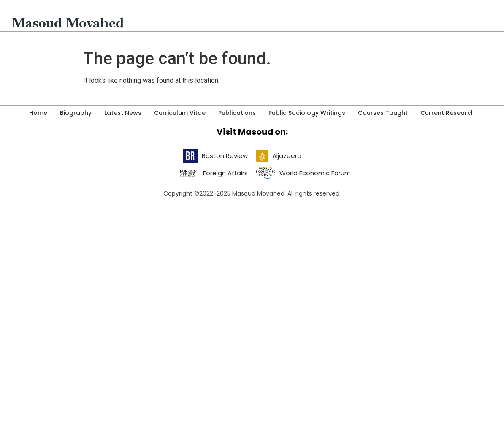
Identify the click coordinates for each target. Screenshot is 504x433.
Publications (237, 113)
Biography (76, 113)
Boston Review (225, 156)
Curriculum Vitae (180, 113)
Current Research (448, 113)
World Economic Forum (315, 173)
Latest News (123, 113)
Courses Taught (383, 113)
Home (38, 113)
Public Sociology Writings (307, 113)
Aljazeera (287, 156)
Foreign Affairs (225, 173)
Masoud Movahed (68, 23)
